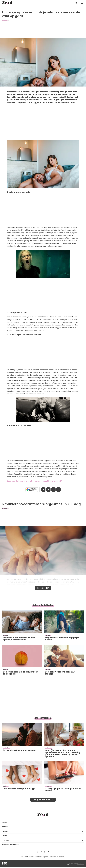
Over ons (31, 857)
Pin (53, 490)
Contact (62, 857)
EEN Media (80, 864)
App (58, 490)
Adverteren (38, 857)
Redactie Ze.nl (29, 20)
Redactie (24, 857)
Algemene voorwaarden (50, 857)
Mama (4, 822)
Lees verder (43, 588)
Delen (43, 490)
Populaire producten (10, 845)
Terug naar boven (41, 800)
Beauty (5, 827)
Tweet (48, 490)
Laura (26, 508)
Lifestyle (5, 840)
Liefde (5, 20)
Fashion (5, 831)
